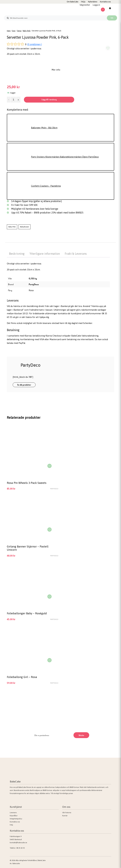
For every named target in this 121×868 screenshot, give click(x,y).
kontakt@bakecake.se (18, 843)
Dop (14, 31)
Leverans (13, 813)
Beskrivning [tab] (17, 254)
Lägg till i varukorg (49, 99)
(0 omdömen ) (35, 44)
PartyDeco (34, 284)
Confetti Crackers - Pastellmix (46, 186)
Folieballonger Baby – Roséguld (27, 613)
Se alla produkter (24, 385)
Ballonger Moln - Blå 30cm (44, 128)
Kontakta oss (15, 822)
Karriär (65, 816)
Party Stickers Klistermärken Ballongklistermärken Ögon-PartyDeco (65, 157)
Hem (9, 31)
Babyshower (24, 227)
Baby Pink (27, 31)
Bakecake (16, 863)
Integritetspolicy (16, 819)
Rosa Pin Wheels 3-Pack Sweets (27, 483)
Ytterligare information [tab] (45, 254)
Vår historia (67, 813)
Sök (112, 18)
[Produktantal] (13, 100)
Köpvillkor (14, 816)
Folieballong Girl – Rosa (22, 677)
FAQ (11, 825)
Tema (19, 31)
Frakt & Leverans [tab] (76, 254)
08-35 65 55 (21, 848)
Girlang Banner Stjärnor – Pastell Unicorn (28, 548)
